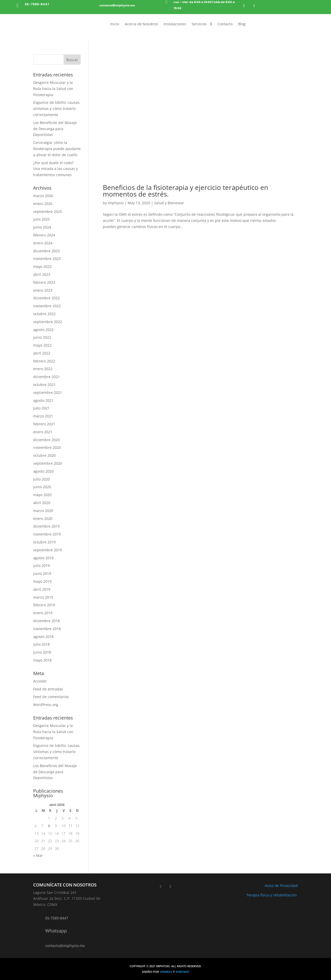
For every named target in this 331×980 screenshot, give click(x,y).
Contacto (225, 24)
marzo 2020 (43, 511)
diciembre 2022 (46, 298)
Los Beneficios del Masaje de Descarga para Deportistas (55, 129)
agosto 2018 (43, 637)
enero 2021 (43, 432)
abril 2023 (42, 274)
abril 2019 (42, 589)
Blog (242, 24)
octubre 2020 (44, 455)
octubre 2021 (44, 385)
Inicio (115, 24)
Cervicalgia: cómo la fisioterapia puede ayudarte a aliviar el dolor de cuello (57, 149)
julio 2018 (41, 644)
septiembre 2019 (48, 550)
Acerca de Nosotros (141, 24)
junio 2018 (42, 652)
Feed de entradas (48, 689)
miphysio (116, 203)
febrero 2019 (44, 605)
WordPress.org (46, 705)
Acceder (40, 681)
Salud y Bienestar (169, 203)
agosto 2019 (43, 558)
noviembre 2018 (47, 629)
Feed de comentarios (51, 697)
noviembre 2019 (47, 534)
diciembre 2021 (46, 377)
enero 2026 (43, 204)
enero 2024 (43, 243)
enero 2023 (43, 290)
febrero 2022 (44, 361)
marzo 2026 (43, 196)
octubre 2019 (44, 542)
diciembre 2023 (46, 251)
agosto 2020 (43, 471)
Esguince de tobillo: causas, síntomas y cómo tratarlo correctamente (57, 109)
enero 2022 (43, 369)
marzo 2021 (43, 416)
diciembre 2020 (46, 440)
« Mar (38, 855)
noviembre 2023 (47, 259)
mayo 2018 (42, 660)
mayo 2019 (42, 581)
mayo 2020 (42, 495)
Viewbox (166, 972)
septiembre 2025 (48, 212)
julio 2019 (41, 566)
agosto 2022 (43, 330)
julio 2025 (41, 219)
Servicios (199, 24)
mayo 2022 (42, 345)
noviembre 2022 (47, 306)
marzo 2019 (43, 597)
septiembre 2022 (48, 322)
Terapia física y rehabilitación (272, 895)
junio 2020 (42, 487)
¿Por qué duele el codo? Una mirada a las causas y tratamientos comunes (56, 169)
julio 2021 (41, 408)
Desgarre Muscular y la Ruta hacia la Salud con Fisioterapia (53, 89)
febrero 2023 (44, 282)
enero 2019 (43, 613)
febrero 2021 (44, 424)
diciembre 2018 (46, 621)
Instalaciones (175, 24)
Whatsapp (56, 931)
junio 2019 (42, 573)
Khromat (182, 972)
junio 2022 (42, 337)
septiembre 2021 (48, 392)
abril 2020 (42, 503)
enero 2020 (43, 519)
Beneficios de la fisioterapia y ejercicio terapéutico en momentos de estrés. (186, 191)
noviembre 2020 (47, 447)
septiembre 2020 (48, 463)
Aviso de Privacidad (281, 886)
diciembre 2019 (46, 526)
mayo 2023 (42, 266)
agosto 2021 (43, 400)
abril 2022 (42, 353)
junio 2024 (42, 227)
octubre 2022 (44, 314)
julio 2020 (41, 479)
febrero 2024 (44, 235)
